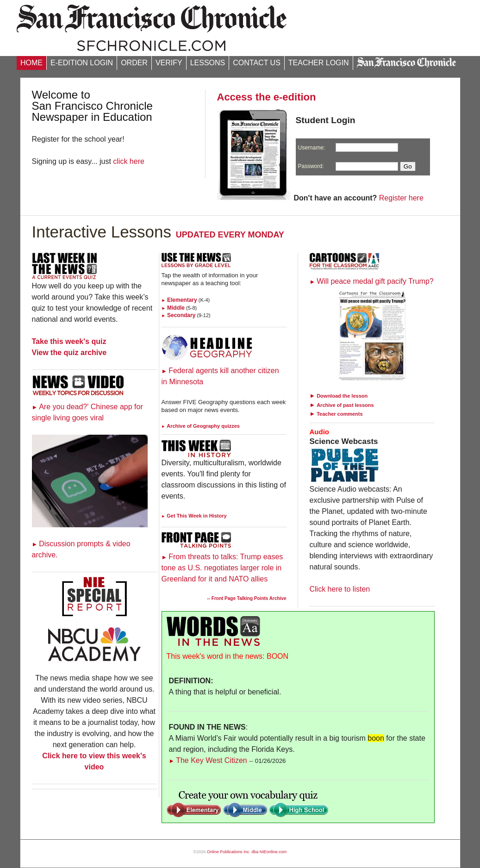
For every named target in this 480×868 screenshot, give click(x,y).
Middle (173, 308)
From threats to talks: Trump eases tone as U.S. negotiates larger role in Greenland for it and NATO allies (222, 568)
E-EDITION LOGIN (82, 63)
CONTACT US (257, 63)
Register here (401, 198)
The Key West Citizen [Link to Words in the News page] (208, 760)
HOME (31, 63)
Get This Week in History (194, 516)
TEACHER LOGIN (319, 63)
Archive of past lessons (345, 405)
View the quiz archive (69, 353)
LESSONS (208, 63)
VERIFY (169, 63)
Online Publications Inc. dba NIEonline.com (247, 852)
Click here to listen (340, 589)
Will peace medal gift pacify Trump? (372, 281)
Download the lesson (342, 396)
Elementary (179, 300)
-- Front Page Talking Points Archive (246, 598)
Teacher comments (340, 414)
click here (129, 161)
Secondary (179, 315)
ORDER (134, 63)
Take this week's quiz (69, 341)
